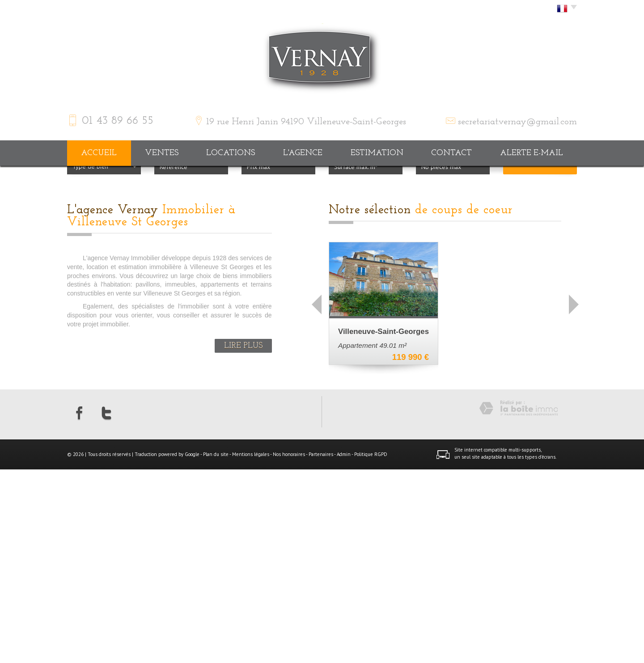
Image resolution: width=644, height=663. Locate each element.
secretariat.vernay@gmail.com (517, 122)
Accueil (99, 153)
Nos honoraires (289, 648)
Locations (231, 153)
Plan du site (216, 648)
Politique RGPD (371, 648)
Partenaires (321, 648)
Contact (451, 153)
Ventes (162, 153)
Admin (344, 648)
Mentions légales (251, 648)
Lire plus (243, 539)
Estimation (377, 153)
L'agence (303, 153)
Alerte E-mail (532, 153)
